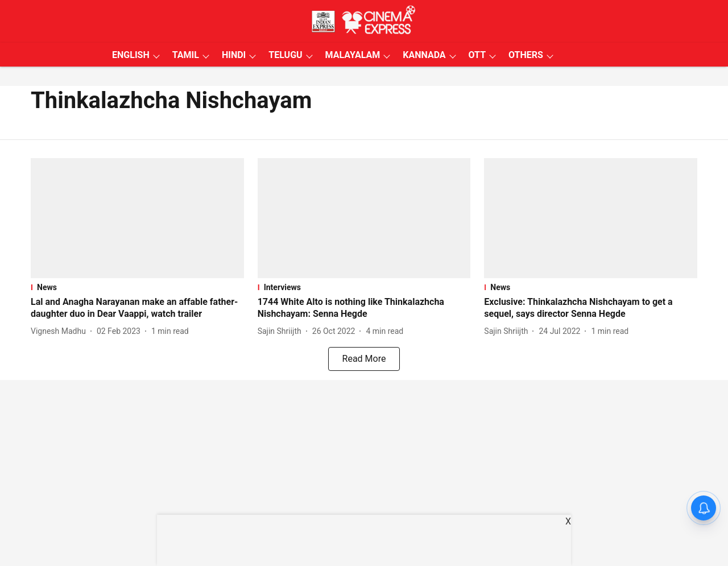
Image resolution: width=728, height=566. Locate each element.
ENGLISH (131, 55)
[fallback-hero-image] (137, 218)
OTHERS (526, 55)
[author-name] (61, 331)
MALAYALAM (353, 55)
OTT (477, 55)
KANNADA (424, 55)
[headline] (137, 308)
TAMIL (186, 55)
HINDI (234, 55)
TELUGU (285, 55)
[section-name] (137, 287)
